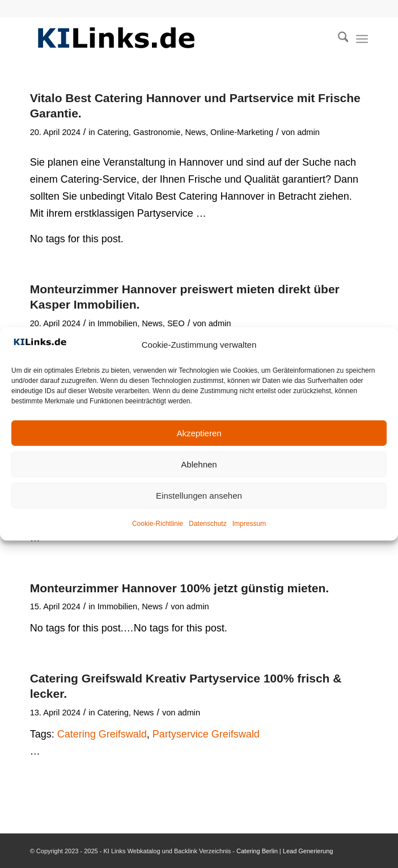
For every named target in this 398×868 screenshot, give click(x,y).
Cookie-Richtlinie (158, 524)
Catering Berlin (257, 851)
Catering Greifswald (102, 734)
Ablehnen (199, 464)
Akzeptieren (199, 433)
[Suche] (338, 39)
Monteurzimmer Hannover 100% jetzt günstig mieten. (179, 588)
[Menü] (362, 39)
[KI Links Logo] (165, 39)
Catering (113, 132)
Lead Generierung (308, 851)
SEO (176, 323)
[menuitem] (338, 39)
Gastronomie (157, 132)
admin (308, 132)
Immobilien (118, 323)
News (196, 132)
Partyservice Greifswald (206, 734)
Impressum (249, 524)
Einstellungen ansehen (199, 496)
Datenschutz (208, 524)
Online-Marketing (242, 132)
